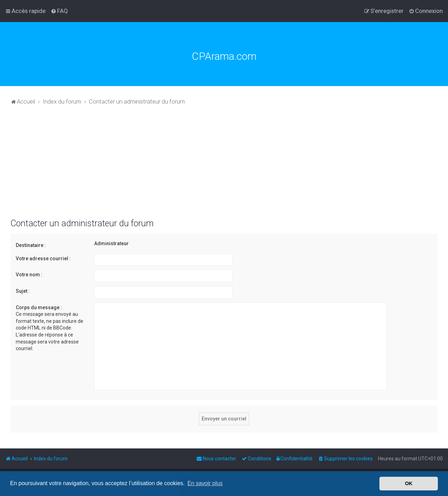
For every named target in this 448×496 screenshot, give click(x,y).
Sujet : (23, 291)
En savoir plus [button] (205, 483)
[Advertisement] (224, 166)
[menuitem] (59, 11)
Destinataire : (31, 245)
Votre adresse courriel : (43, 258)
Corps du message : (39, 307)
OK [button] (409, 483)
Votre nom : (29, 275)
